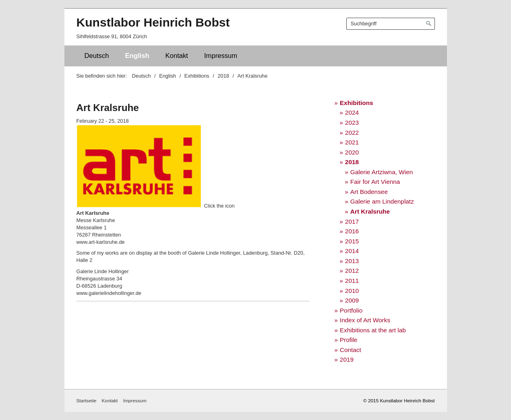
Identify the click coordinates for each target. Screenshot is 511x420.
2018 (352, 162)
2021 (352, 142)
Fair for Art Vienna (375, 182)
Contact (351, 350)
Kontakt (177, 56)
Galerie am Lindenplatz (382, 201)
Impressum (221, 56)
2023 (352, 122)
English (137, 56)
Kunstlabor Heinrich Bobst (153, 22)
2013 (352, 261)
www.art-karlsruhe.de (101, 242)
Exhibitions (357, 103)
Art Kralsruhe (370, 211)
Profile (349, 340)
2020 (352, 152)
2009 (352, 300)
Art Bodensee (369, 192)
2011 (352, 281)
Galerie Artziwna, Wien (382, 172)
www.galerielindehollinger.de (109, 293)
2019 (347, 359)
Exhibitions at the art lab (373, 330)
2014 (352, 251)
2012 (352, 271)
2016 (352, 231)
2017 (352, 221)
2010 (352, 291)
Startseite (87, 400)
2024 (352, 112)
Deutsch (97, 56)
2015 (352, 241)
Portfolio (351, 310)
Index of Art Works (365, 320)
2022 (352, 133)
